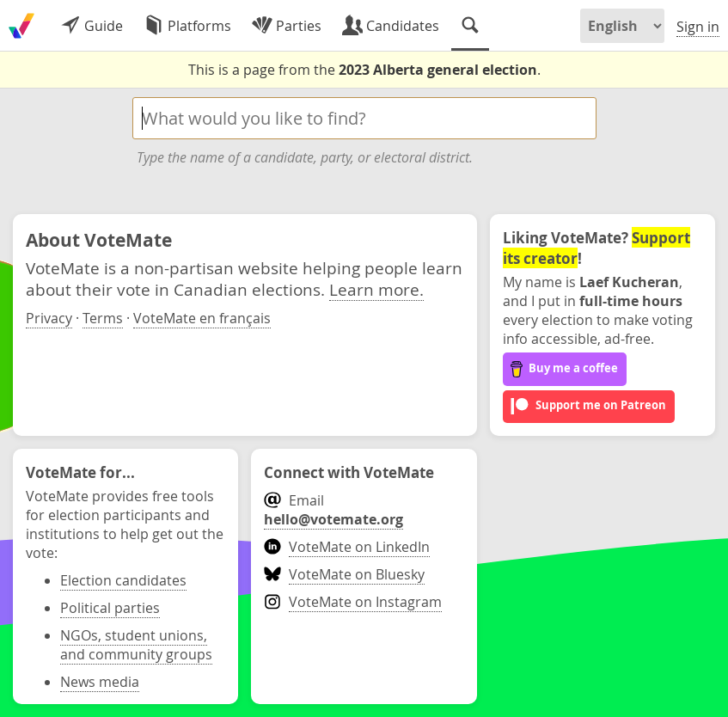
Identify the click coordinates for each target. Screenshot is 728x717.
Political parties (110, 608)
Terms (103, 318)
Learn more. (376, 289)
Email (333, 510)
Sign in (698, 27)
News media (100, 682)
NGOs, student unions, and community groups (136, 645)
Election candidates (123, 580)
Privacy (49, 318)
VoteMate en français (202, 318)
